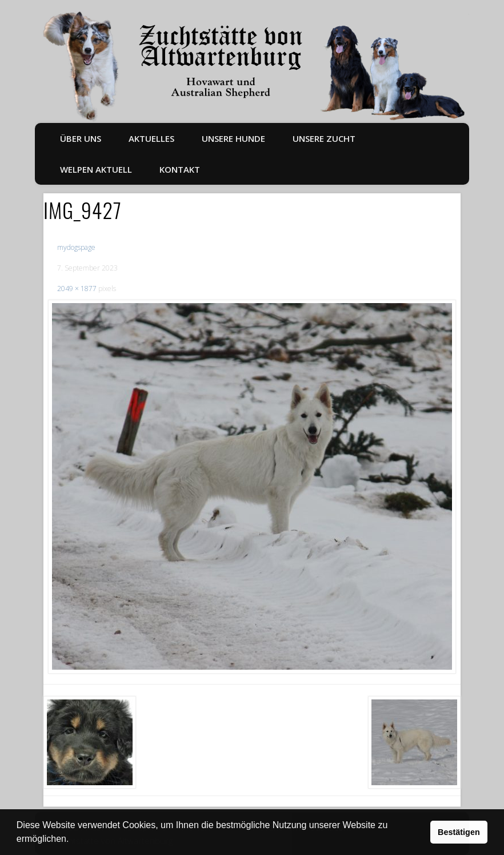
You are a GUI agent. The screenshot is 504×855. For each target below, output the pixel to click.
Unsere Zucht (324, 138)
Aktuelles (151, 138)
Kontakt (180, 169)
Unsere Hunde (233, 138)
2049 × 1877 (77, 289)
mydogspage (76, 247)
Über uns (81, 138)
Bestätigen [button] (459, 832)
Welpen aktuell (96, 169)
